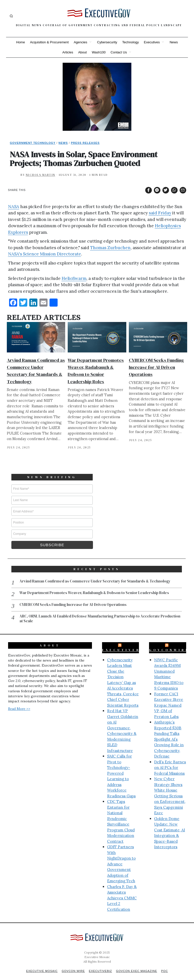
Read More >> (19, 703)
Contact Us (119, 52)
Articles (68, 52)
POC (165, 965)
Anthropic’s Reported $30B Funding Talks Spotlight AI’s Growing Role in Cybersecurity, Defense (169, 733)
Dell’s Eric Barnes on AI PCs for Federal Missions (170, 762)
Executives (152, 42)
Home (21, 42)
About (82, 52)
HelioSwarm (74, 278)
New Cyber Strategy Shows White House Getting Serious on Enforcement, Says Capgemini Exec (170, 790)
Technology (131, 42)
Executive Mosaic (42, 965)
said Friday (160, 213)
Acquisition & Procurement (49, 42)
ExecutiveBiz (125, 644)
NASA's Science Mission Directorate (45, 254)
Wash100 (99, 52)
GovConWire (169, 644)
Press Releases (85, 143)
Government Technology (33, 143)
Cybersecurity (107, 42)
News (174, 42)
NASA (14, 207)
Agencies (80, 42)
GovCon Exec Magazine (136, 965)
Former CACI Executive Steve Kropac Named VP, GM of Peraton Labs (169, 699)
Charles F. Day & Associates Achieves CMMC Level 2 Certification (122, 892)
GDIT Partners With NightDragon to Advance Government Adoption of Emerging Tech (121, 858)
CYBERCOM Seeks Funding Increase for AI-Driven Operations (156, 367)
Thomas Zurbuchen (110, 248)
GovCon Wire (73, 965)
